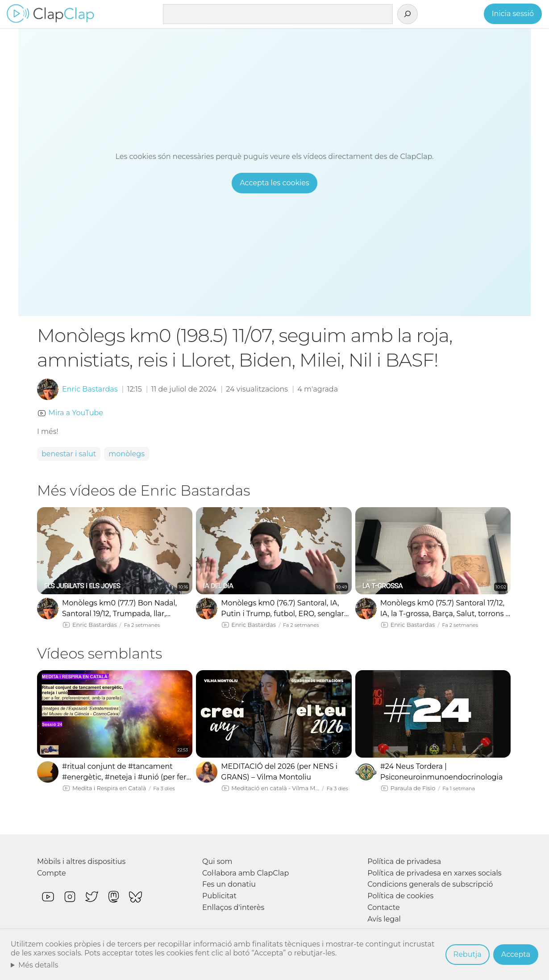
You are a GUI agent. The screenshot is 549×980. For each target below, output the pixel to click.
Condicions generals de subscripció (430, 884)
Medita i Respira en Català (109, 788)
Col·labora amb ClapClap (245, 873)
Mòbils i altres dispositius (81, 861)
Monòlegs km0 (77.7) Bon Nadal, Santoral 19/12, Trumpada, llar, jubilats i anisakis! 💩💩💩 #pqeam (124, 609)
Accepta (516, 954)
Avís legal (384, 919)
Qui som (217, 861)
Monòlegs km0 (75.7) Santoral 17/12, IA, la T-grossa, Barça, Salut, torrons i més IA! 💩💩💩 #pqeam (444, 609)
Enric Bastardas (90, 389)
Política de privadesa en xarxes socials (434, 873)
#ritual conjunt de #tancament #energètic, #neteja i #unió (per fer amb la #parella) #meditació (124, 772)
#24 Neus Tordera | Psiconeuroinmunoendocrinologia (442, 772)
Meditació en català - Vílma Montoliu (275, 788)
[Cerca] (408, 14)
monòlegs (127, 454)
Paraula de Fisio (413, 788)
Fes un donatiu (229, 884)
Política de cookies (400, 896)
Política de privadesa (404, 861)
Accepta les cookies (274, 183)
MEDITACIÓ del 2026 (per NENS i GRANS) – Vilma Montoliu (279, 772)
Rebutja (468, 954)
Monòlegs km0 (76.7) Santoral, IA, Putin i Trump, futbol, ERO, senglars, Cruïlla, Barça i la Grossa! (285, 609)
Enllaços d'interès (233, 907)
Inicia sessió (513, 14)
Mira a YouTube (76, 413)
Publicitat (219, 896)
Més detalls (38, 965)
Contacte (383, 907)
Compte (52, 873)
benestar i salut (69, 454)
